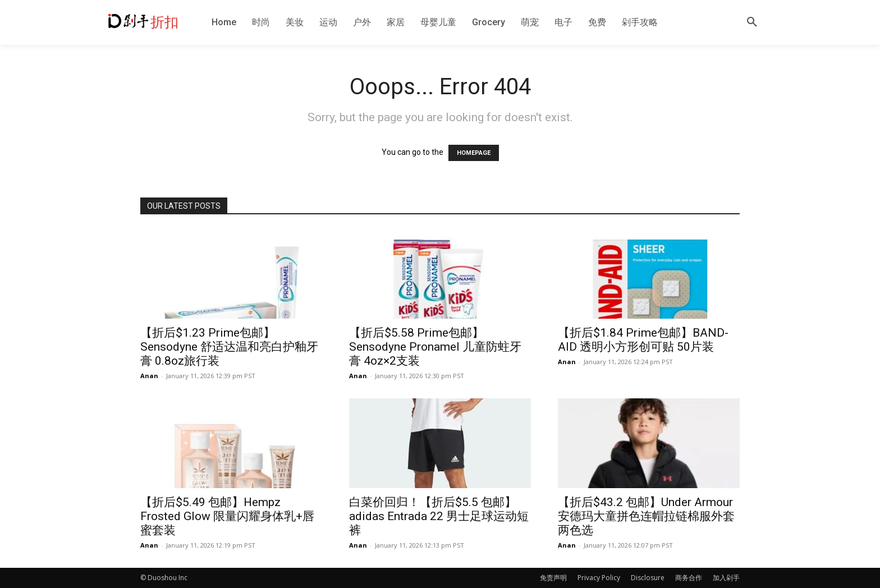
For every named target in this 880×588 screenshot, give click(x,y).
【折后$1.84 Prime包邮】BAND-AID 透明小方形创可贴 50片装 (643, 340)
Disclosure (648, 578)
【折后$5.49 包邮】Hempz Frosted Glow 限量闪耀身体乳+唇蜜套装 (227, 516)
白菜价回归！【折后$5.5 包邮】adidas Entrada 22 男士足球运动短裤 (439, 516)
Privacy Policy (599, 578)
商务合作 (689, 578)
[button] (752, 22)
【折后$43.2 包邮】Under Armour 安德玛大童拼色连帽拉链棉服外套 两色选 (646, 516)
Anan (149, 376)
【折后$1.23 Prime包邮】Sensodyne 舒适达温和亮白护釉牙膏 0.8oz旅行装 (229, 347)
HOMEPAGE (474, 153)
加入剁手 (726, 578)
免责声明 (553, 578)
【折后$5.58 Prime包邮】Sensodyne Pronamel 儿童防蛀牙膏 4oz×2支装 (435, 347)
